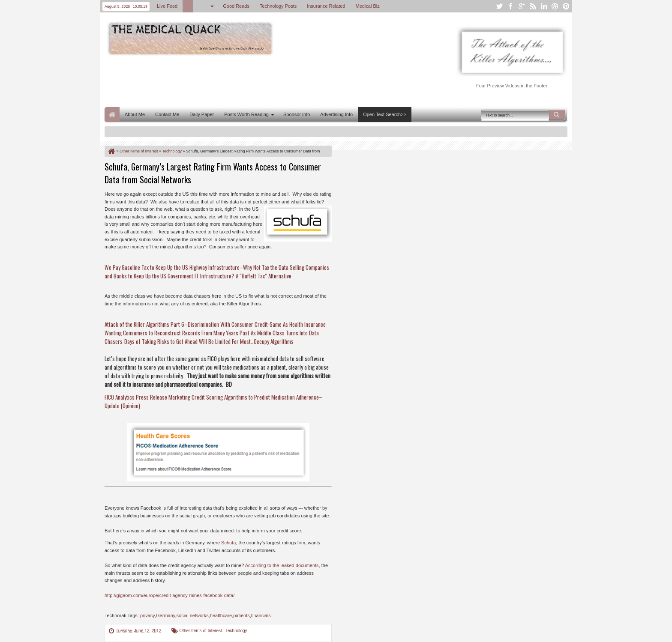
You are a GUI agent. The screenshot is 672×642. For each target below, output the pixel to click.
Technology (236, 631)
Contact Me (167, 114)
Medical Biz (367, 6)
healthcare (221, 615)
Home (112, 115)
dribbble (555, 6)
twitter (499, 6)
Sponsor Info (297, 114)
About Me (135, 114)
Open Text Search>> (385, 114)
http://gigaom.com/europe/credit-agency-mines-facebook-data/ (169, 595)
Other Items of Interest (201, 631)
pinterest (566, 6)
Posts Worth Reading (246, 114)
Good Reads (236, 6)
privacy (147, 615)
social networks (193, 615)
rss (533, 6)
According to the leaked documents (282, 565)
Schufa (228, 543)
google (522, 6)
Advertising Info (336, 114)
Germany (165, 615)
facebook (510, 6)
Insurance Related (326, 6)
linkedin (544, 6)
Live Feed (167, 6)
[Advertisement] (261, 81)
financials (261, 615)
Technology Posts (278, 6)
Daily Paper (202, 114)
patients (241, 615)
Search (557, 115)
